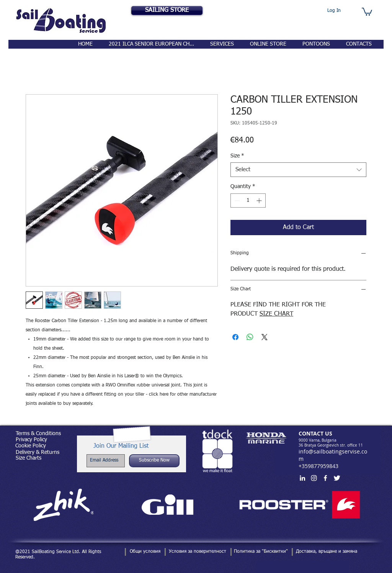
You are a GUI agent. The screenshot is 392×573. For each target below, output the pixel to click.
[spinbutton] (248, 201)
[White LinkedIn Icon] (302, 478)
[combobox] (298, 170)
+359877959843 (318, 466)
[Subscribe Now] (154, 461)
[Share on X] (265, 337)
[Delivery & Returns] (37, 453)
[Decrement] (236, 201)
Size (237, 156)
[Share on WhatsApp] (250, 337)
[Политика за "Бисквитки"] (261, 552)
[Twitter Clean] (337, 478)
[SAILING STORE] (167, 11)
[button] (367, 11)
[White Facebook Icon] (325, 478)
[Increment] (260, 201)
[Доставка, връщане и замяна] (327, 552)
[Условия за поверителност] (197, 552)
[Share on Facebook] (235, 337)
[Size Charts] (28, 458)
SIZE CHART (276, 314)
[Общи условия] (145, 552)
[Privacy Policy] (31, 440)
